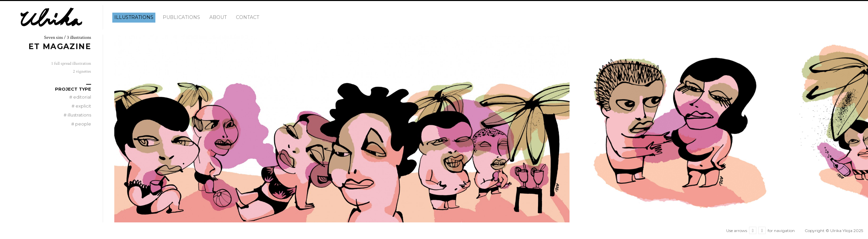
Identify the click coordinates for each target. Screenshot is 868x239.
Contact (247, 17)
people (81, 124)
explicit (81, 106)
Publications (181, 17)
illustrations (134, 17)
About (218, 17)
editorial (80, 97)
